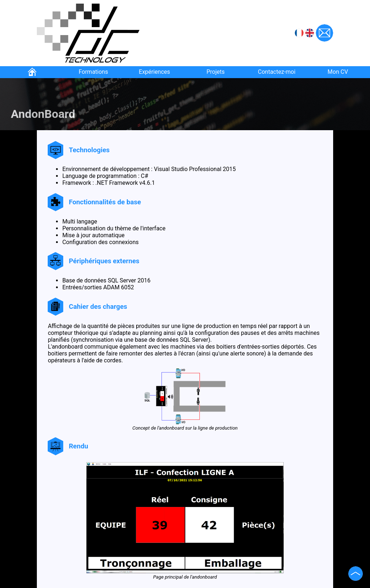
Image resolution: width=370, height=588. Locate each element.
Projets (215, 72)
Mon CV (338, 72)
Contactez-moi (277, 72)
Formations (93, 72)
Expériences (154, 72)
